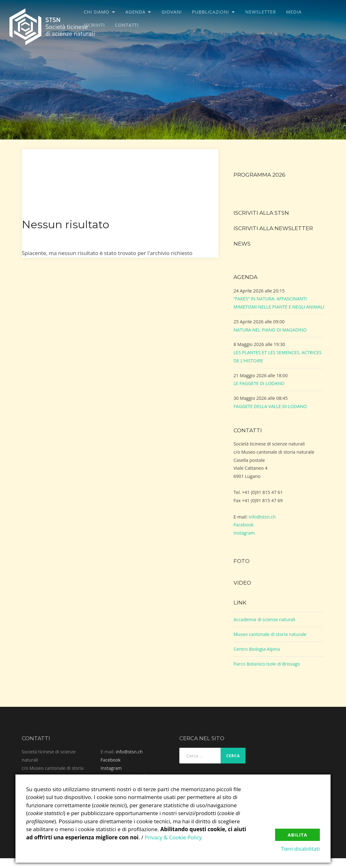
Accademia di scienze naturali (264, 619)
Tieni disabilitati (300, 849)
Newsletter (261, 12)
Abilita (297, 835)
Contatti (127, 25)
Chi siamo (97, 12)
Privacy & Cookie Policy (173, 837)
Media (294, 12)
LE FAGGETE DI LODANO (259, 383)
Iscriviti (94, 25)
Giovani (172, 12)
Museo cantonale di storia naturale (270, 634)
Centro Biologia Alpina (257, 649)
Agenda (136, 12)
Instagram (244, 533)
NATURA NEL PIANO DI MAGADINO (270, 330)
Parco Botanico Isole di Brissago (267, 664)
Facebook (244, 525)
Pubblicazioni (210, 12)
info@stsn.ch (262, 517)
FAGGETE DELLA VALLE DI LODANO (270, 406)
